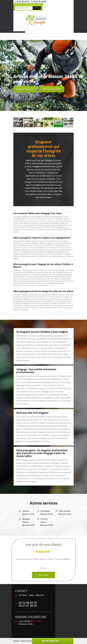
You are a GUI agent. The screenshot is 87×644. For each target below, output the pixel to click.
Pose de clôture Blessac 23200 (47, 522)
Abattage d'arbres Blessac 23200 (28, 522)
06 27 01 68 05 (39, 2)
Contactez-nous (26, 89)
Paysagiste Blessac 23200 (47, 513)
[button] (41, 109)
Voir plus (43, 575)
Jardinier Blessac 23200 (28, 513)
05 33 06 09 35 (22, 2)
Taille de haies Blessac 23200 (65, 513)
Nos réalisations (52, 89)
